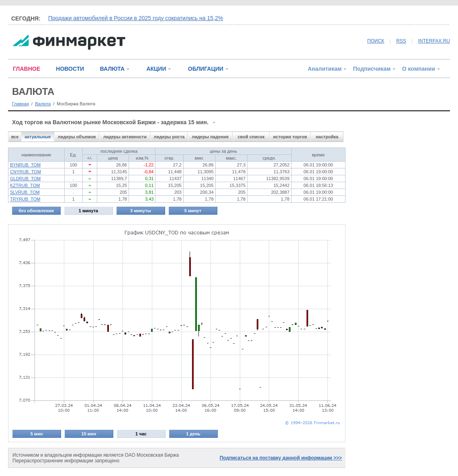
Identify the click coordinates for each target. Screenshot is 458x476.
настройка (327, 137)
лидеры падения (210, 137)
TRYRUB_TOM (25, 199)
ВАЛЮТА (112, 69)
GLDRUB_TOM (25, 178)
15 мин (89, 434)
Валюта (43, 104)
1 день (193, 434)
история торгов (290, 137)
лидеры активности (125, 137)
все (15, 137)
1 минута (88, 211)
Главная (20, 104)
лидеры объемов (77, 137)
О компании (419, 69)
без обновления (36, 211)
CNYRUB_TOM (26, 172)
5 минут (193, 211)
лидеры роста (169, 137)
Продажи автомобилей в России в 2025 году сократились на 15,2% (136, 18)
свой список (251, 137)
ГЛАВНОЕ (27, 69)
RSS (401, 41)
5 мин (37, 434)
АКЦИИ (156, 69)
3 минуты (141, 211)
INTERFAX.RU (434, 41)
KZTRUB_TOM (25, 185)
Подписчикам (372, 69)
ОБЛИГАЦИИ (206, 69)
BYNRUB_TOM (25, 165)
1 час (141, 434)
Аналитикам (325, 69)
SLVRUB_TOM (25, 192)
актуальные (38, 137)
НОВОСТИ (70, 69)
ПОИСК (376, 41)
